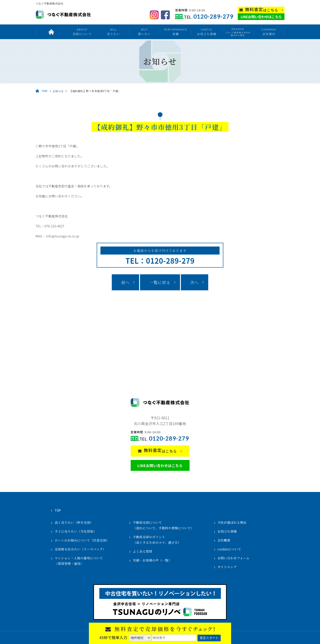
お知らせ (58, 91)
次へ (194, 282)
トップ (51, 32)
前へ (125, 282)
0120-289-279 (213, 17)
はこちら (262, 10)
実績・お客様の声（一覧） (152, 560)
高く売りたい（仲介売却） (74, 522)
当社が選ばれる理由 (232, 522)
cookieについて (229, 549)
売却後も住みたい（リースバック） (80, 549)
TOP (45, 91)
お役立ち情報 (207, 32)
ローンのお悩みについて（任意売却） (82, 540)
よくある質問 (143, 551)
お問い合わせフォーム (234, 558)
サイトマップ (227, 567)
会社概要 (224, 540)
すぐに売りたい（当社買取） (76, 531)
